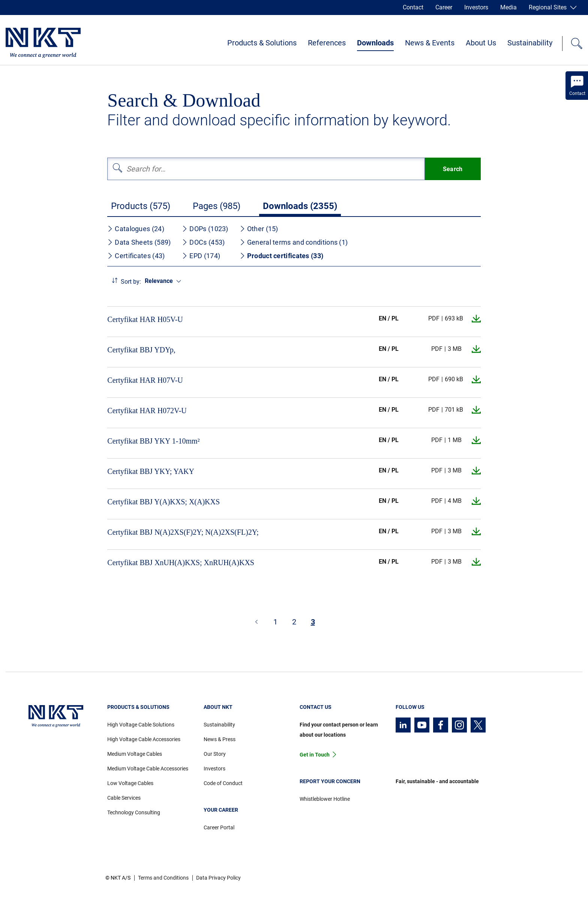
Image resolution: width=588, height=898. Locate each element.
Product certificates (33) (282, 256)
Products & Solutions (262, 43)
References (327, 43)
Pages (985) (217, 206)
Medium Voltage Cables (135, 754)
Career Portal (219, 827)
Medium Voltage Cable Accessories (148, 769)
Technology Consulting (134, 812)
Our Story (215, 754)
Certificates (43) (136, 256)
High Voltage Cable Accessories (144, 739)
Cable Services (124, 798)
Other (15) (259, 229)
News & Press (220, 739)
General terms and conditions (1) (294, 242)
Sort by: (131, 282)
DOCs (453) (203, 242)
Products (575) (141, 206)
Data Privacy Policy (218, 878)
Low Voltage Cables (130, 783)
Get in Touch (315, 755)
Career (444, 7)
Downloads (375, 43)
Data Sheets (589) (139, 242)
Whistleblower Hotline (325, 799)
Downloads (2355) (300, 206)
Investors (476, 7)
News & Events (430, 43)
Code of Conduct (223, 783)
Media (508, 7)
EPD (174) (201, 256)
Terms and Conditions (163, 878)
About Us (481, 43)
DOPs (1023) (205, 229)
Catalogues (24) (136, 229)
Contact (413, 7)
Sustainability (530, 43)
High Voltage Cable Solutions (141, 725)
